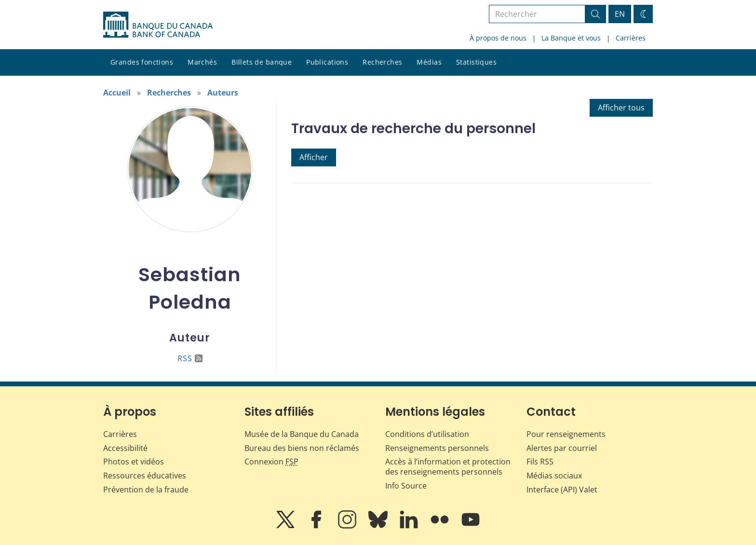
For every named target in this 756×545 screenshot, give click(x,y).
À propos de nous (498, 38)
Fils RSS (540, 462)
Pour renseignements (566, 434)
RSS (190, 358)
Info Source (406, 486)
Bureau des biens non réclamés (302, 448)
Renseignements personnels (437, 448)
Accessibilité (125, 448)
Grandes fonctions (142, 62)
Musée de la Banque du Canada (302, 434)
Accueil (117, 93)
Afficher (314, 157)
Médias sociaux (554, 476)
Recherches (382, 62)
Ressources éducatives (145, 476)
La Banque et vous (571, 38)
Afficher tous (621, 108)
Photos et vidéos (134, 462)
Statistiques (476, 62)
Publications (327, 62)
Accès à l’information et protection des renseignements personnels (448, 467)
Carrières (631, 38)
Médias (429, 62)
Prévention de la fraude (146, 490)
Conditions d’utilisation (427, 434)
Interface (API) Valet (562, 490)
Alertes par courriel (562, 448)
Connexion (271, 462)
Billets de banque (262, 62)
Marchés (202, 62)
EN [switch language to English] (620, 14)
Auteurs (223, 93)
